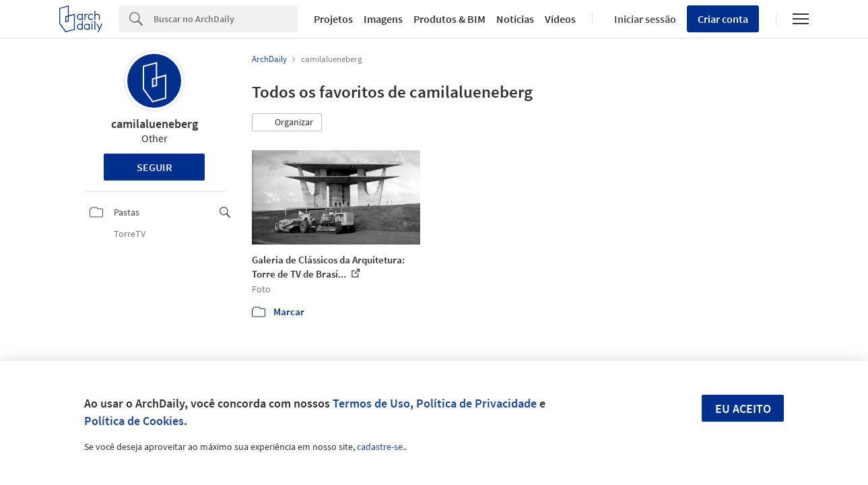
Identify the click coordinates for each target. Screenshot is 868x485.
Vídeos (560, 19)
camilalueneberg (155, 124)
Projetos (333, 19)
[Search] (226, 19)
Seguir (155, 167)
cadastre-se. (381, 447)
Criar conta (723, 19)
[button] (287, 123)
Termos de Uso (371, 403)
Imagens (383, 19)
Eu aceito (743, 409)
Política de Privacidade (476, 403)
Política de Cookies (134, 421)
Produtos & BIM (449, 19)
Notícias (515, 19)
